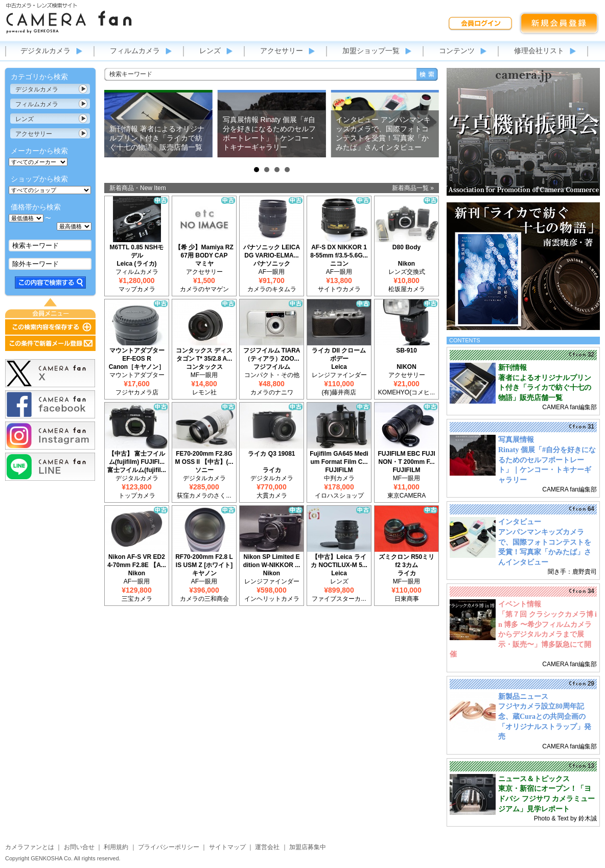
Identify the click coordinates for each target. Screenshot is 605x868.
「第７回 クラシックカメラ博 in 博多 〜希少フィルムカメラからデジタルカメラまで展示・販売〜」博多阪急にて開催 (523, 634)
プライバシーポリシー (169, 847)
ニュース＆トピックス (534, 779)
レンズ (210, 51)
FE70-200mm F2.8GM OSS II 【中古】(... (204, 458)
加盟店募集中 (308, 847)
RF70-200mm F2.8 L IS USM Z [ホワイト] (204, 561)
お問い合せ (79, 847)
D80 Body (406, 247)
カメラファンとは (30, 847)
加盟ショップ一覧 (371, 51)
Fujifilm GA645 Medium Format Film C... (339, 458)
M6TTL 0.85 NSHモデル (137, 251)
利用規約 (116, 847)
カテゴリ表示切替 (83, 89)
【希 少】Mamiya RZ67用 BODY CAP (204, 251)
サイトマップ (227, 847)
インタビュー (520, 522)
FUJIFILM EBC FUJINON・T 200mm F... (406, 458)
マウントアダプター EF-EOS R (137, 355)
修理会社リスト (539, 51)
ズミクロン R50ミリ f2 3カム (406, 561)
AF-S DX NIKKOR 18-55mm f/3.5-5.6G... (339, 251)
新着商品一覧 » (413, 188)
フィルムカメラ (135, 51)
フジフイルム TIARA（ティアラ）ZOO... (272, 355)
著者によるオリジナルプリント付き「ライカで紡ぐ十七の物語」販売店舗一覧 (545, 388)
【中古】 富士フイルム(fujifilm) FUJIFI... (137, 458)
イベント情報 (520, 604)
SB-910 (406, 350)
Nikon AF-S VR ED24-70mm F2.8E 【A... (137, 561)
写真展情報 (516, 440)
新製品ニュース (523, 697)
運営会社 (267, 847)
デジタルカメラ (45, 51)
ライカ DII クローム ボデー (339, 355)
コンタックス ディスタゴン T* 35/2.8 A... (204, 355)
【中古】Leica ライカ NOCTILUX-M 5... (339, 561)
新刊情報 (513, 368)
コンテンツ (457, 51)
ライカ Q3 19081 (271, 454)
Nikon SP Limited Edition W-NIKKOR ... (272, 561)
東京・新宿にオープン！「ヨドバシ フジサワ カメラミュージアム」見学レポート (546, 799)
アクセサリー (282, 51)
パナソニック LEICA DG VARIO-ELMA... (272, 251)
